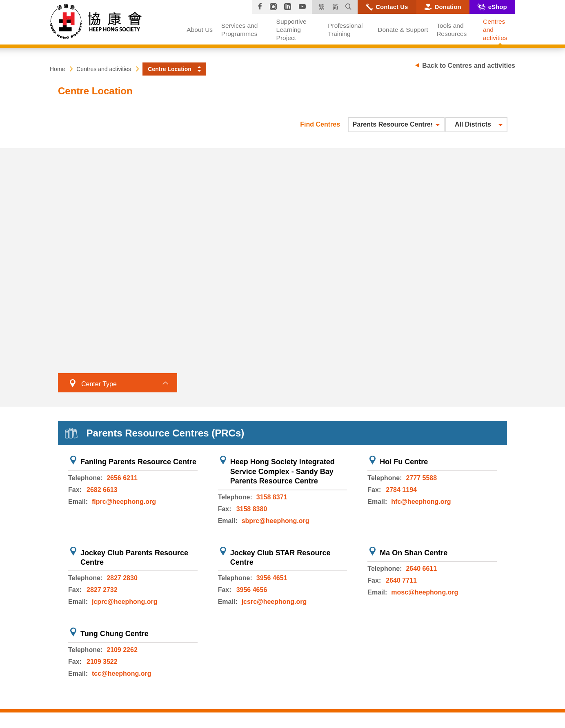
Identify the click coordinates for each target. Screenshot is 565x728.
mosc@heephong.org (425, 592)
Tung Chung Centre (115, 634)
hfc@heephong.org (421, 502)
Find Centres (320, 124)
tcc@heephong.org (121, 673)
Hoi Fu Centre (404, 462)
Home (57, 69)
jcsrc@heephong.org (274, 602)
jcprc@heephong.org (125, 602)
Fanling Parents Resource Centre (138, 462)
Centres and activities (104, 69)
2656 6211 (122, 478)
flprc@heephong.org (124, 502)
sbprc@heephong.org (276, 521)
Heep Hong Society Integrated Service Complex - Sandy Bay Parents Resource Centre (282, 471)
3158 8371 (272, 497)
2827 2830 (122, 578)
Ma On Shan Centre (414, 553)
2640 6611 (421, 569)
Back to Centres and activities (469, 66)
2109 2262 (122, 650)
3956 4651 (272, 578)
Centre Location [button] (170, 69)
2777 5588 (421, 478)
